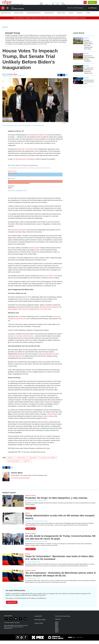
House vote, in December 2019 (27, 152)
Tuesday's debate (47, 420)
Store (88, 16)
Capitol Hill (27, 464)
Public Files (58, 623)
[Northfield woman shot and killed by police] (78, 84)
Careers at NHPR (39, 627)
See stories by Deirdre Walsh (20, 481)
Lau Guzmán (28, 565)
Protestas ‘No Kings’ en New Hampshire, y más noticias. (57, 501)
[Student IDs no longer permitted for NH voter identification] (78, 60)
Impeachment (33, 461)
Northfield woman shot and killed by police (89, 85)
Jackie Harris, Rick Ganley (32, 524)
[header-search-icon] (86, 4)
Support (94, 4)
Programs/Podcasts (34, 16)
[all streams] (93, 11)
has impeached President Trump (38, 138)
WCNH (57, 625)
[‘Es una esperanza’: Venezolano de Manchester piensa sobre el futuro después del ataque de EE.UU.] (13, 579)
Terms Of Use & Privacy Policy (63, 620)
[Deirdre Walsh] (6, 480)
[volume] (8, 11)
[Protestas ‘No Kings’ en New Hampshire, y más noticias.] (13, 504)
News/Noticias (6, 16)
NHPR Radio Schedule (40, 623)
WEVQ (57, 634)
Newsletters (19, 16)
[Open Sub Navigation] (12, 16)
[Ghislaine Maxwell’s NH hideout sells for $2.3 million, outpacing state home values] (78, 44)
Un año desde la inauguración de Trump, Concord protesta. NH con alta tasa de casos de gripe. (60, 541)
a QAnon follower (52, 417)
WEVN (57, 632)
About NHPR (61, 16)
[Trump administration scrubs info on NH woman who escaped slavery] (13, 522)
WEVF (57, 628)
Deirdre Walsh (13, 78)
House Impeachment (14, 464)
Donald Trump (13, 36)
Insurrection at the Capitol (48, 461)
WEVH (57, 629)
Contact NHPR (38, 620)
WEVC (57, 627)
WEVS (57, 636)
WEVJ (57, 630)
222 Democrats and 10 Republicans (24, 162)
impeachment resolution (18, 233)
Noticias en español (30, 499)
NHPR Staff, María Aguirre (32, 504)
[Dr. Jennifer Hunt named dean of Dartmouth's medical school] (78, 72)
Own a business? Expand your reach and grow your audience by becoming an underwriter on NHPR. (49, 21)
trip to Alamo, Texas (51, 279)
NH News (86, 41)
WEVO (57, 633)
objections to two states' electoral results (21, 339)
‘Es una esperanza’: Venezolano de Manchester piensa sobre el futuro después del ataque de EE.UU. (60, 578)
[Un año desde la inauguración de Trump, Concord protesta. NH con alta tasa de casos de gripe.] (13, 542)
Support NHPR (12, 606)
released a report (34, 251)
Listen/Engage (49, 16)
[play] (3, 11)
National (5, 30)
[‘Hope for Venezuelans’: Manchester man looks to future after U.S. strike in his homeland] (13, 563)
